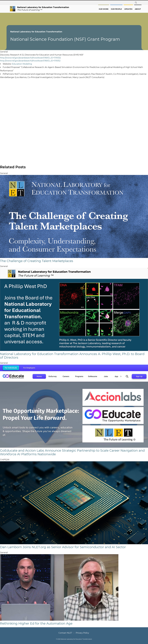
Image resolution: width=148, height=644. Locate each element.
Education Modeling (22, 64)
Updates (125, 9)
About (134, 9)
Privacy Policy (82, 633)
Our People (113, 9)
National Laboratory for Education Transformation (40, 32)
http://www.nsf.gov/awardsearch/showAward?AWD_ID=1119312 (30, 61)
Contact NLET (65, 633)
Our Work (100, 9)
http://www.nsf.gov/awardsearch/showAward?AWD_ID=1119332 (30, 58)
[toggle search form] (136, 3)
